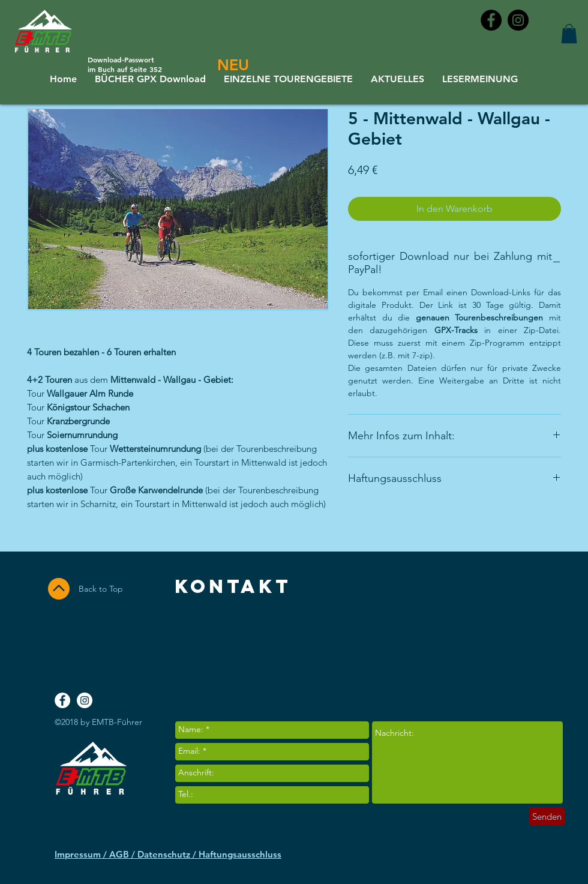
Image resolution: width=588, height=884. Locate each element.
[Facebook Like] (514, 648)
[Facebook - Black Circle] (491, 20)
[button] (569, 34)
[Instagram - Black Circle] (518, 20)
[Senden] (547, 816)
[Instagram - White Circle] (85, 700)
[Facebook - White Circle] (62, 700)
